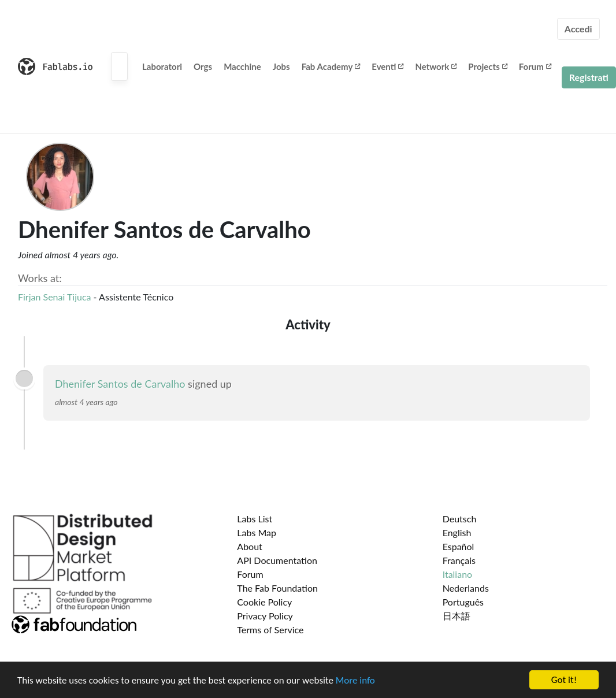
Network (436, 66)
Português (463, 602)
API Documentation (277, 560)
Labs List (255, 519)
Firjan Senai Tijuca (55, 297)
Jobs (281, 66)
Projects (487, 66)
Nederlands (466, 588)
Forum (535, 66)
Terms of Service (270, 630)
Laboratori (162, 66)
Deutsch (460, 519)
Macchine (242, 66)
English (457, 532)
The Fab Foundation (277, 588)
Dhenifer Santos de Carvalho (120, 384)
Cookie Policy (264, 602)
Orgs (203, 66)
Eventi (387, 66)
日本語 (457, 616)
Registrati (589, 77)
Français (459, 560)
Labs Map (257, 532)
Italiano (458, 574)
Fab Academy (331, 66)
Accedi (578, 29)
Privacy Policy (265, 616)
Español (459, 546)
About (250, 546)
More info (355, 680)
